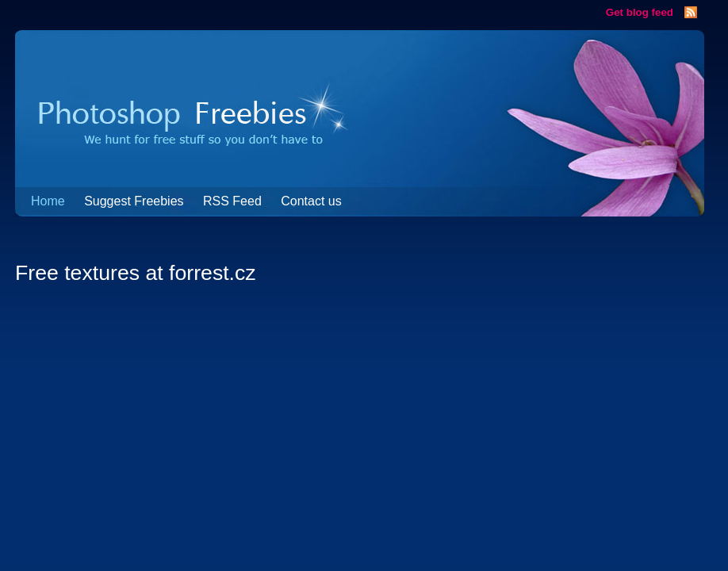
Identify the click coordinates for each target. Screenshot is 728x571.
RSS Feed (232, 201)
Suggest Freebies (134, 201)
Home (48, 201)
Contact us (311, 201)
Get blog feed (640, 12)
